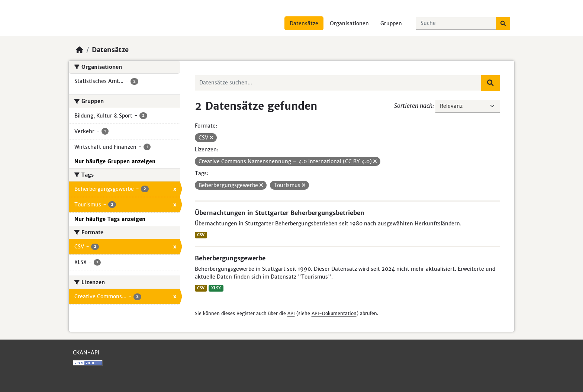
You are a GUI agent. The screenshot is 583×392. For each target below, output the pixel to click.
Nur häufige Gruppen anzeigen (115, 161)
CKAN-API (86, 353)
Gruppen (391, 23)
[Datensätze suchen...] (456, 23)
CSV (201, 235)
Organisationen (349, 23)
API (291, 313)
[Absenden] (503, 23)
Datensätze (304, 23)
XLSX (216, 288)
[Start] (80, 50)
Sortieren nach (413, 106)
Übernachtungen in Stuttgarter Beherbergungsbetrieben (280, 213)
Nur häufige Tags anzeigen (110, 219)
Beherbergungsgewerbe (230, 258)
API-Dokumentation (334, 313)
